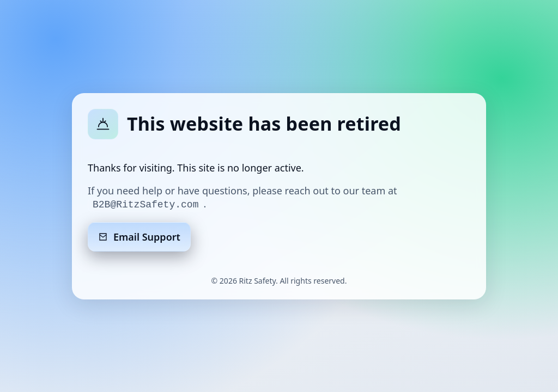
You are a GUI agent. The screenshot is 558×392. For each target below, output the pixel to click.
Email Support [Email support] (139, 237)
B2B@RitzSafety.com (145, 205)
